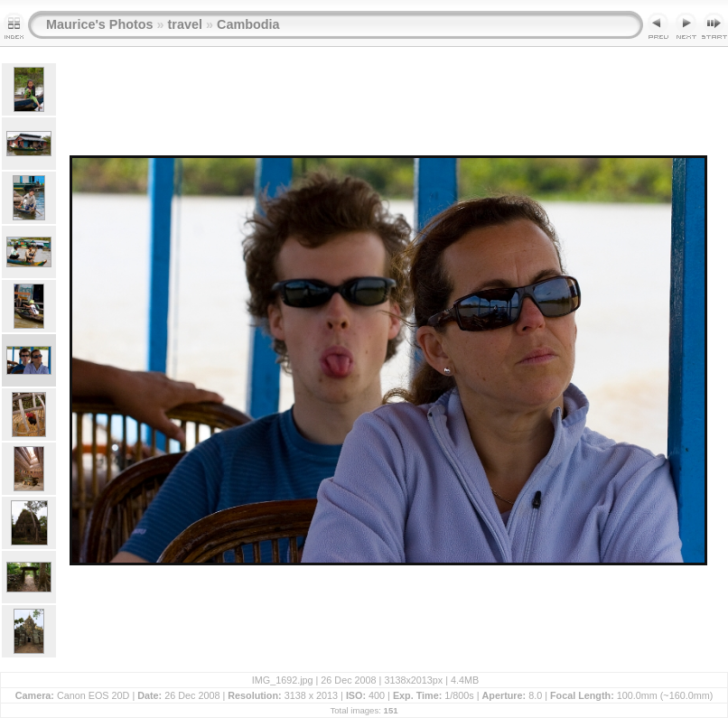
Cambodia (248, 24)
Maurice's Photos (100, 24)
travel (185, 24)
